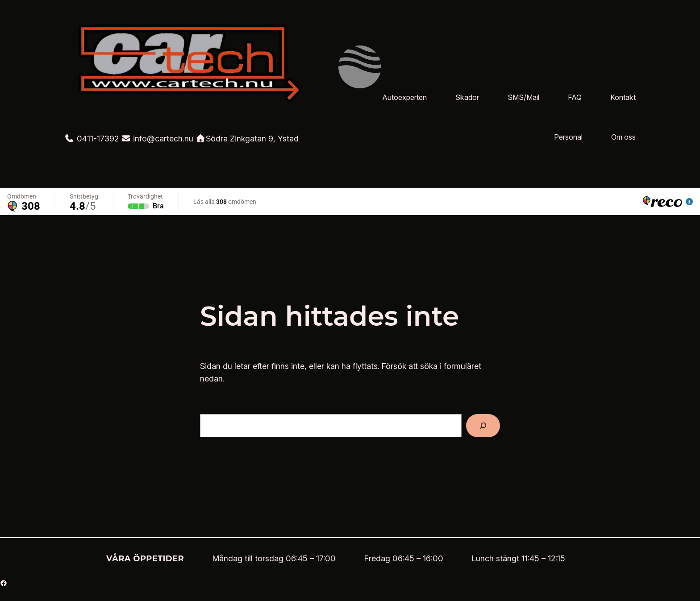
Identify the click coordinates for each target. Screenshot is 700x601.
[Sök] (483, 426)
